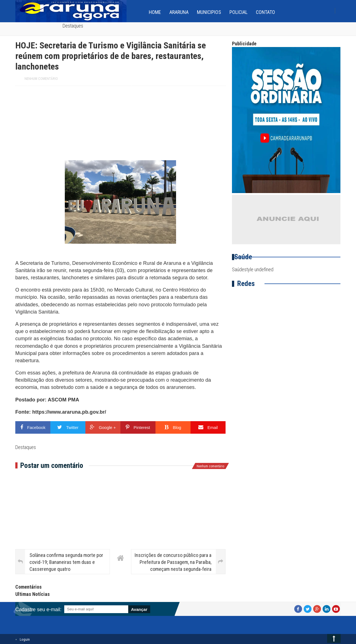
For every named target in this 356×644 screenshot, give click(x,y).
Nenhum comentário (41, 79)
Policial (238, 12)
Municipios (209, 12)
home (155, 12)
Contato (265, 12)
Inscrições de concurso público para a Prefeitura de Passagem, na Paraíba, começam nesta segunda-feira (173, 562)
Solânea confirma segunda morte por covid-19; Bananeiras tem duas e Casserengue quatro (66, 562)
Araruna (179, 12)
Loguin (25, 639)
